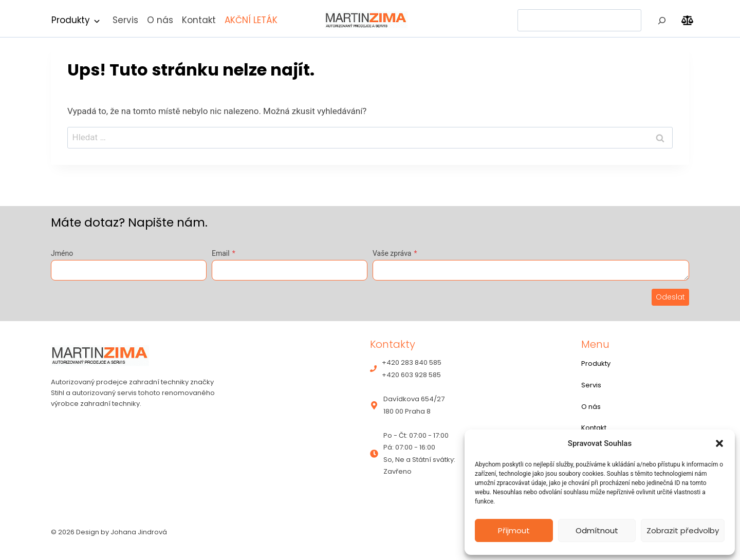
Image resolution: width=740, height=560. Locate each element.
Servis (125, 20)
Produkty (71, 20)
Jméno (62, 253)
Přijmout (514, 530)
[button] (719, 443)
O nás (160, 20)
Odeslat (670, 297)
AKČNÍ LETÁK (251, 20)
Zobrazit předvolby (683, 530)
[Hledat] (662, 20)
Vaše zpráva (395, 253)
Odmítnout (597, 530)
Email (224, 253)
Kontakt (199, 20)
